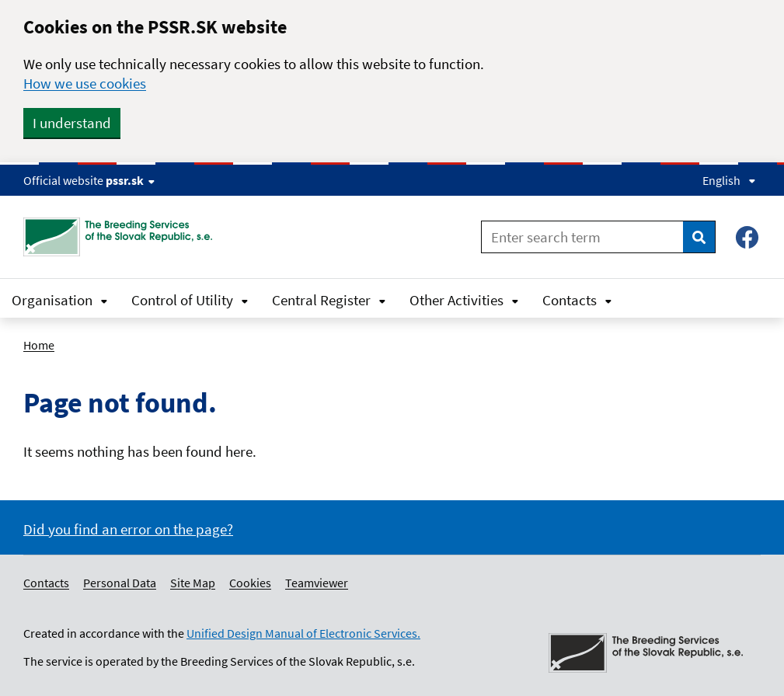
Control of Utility (190, 300)
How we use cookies (85, 83)
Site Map (193, 583)
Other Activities (464, 300)
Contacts (577, 300)
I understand (72, 123)
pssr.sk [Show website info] (130, 180)
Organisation (60, 300)
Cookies (250, 583)
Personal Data (120, 583)
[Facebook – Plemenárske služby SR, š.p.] (747, 237)
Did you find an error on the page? (128, 529)
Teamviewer (317, 583)
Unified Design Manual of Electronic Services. (303, 633)
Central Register (329, 300)
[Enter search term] (582, 237)
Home (39, 345)
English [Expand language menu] (729, 180)
